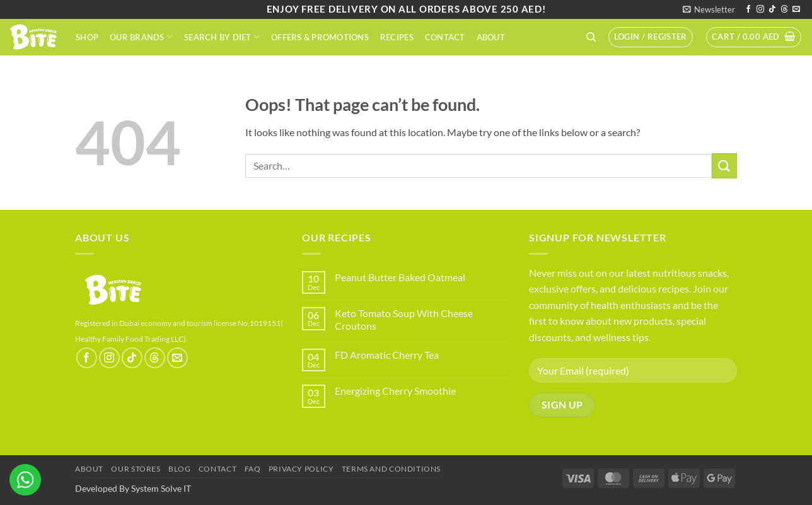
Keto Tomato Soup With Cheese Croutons (404, 319)
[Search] (591, 37)
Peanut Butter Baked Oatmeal (400, 277)
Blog (179, 469)
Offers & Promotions (320, 37)
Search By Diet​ (222, 37)
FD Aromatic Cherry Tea (387, 355)
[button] (709, 9)
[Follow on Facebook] (748, 9)
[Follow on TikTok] (772, 9)
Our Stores (136, 469)
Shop (87, 37)
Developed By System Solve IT (133, 488)
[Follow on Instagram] (760, 9)
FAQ (253, 469)
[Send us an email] (796, 9)
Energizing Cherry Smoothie (395, 391)
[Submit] (724, 165)
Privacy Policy (301, 469)
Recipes (397, 37)
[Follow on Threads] (784, 9)
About (491, 37)
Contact (445, 37)
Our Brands (141, 37)
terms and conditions (391, 469)
